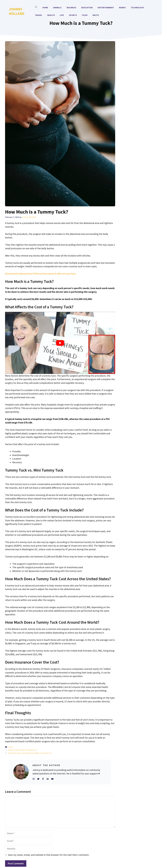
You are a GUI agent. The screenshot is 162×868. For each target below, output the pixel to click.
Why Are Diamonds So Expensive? (23, 750)
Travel (39, 15)
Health (51, 15)
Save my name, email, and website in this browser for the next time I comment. (49, 855)
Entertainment (106, 8)
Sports (73, 15)
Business (72, 8)
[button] (36, 8)
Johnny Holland (17, 11)
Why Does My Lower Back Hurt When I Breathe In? (30, 753)
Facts (96, 15)
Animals (57, 8)
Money (122, 8)
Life (62, 15)
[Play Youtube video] (60, 343)
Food (85, 15)
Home (45, 8)
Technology (137, 8)
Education (87, 8)
